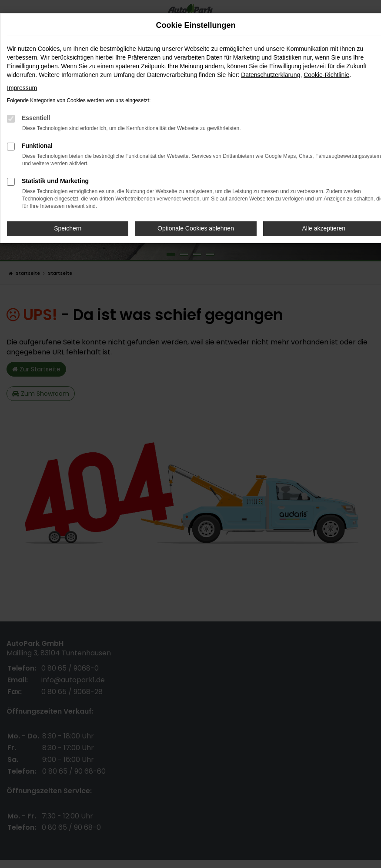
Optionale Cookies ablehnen (196, 228)
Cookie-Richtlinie (326, 75)
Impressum (22, 88)
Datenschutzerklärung (271, 75)
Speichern (68, 228)
